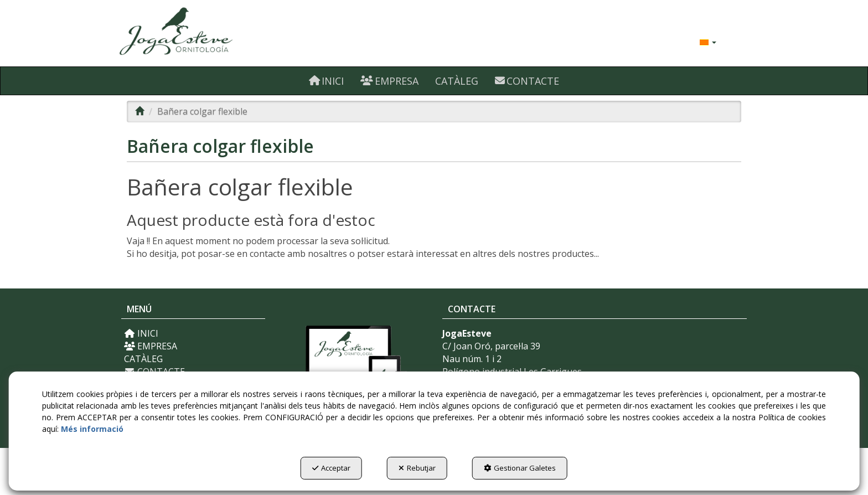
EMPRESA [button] (151, 346)
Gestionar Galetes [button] (520, 468)
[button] (219, 33)
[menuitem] (708, 42)
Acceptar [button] (331, 468)
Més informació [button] (92, 429)
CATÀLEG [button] (143, 359)
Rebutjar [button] (417, 468)
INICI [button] (141, 333)
